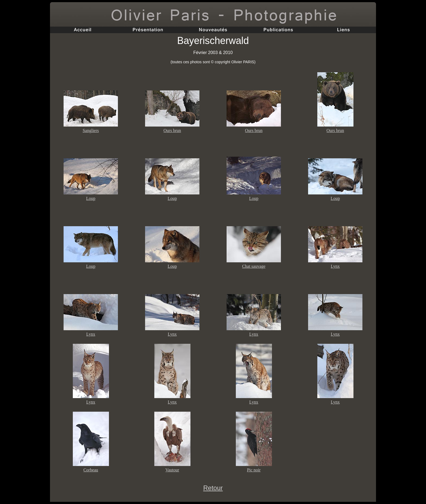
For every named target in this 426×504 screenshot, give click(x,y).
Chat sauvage (254, 266)
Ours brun (172, 130)
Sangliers (91, 130)
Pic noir (254, 470)
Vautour (172, 470)
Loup (91, 198)
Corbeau (91, 470)
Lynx (335, 266)
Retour (213, 488)
